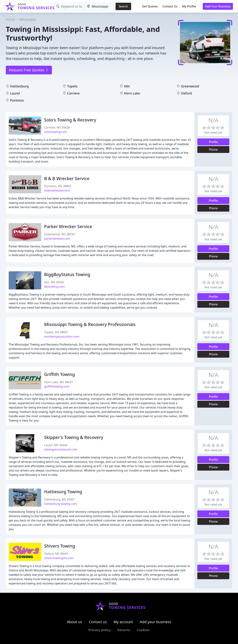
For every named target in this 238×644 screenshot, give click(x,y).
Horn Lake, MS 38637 (59, 382)
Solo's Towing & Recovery (70, 120)
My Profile (189, 6)
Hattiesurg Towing (63, 492)
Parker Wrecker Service (68, 226)
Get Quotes (150, 6)
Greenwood (190, 86)
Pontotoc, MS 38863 (58, 186)
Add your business (155, 622)
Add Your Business (218, 6)
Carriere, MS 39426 (57, 127)
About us (75, 622)
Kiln (127, 86)
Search (123, 6)
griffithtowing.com (57, 386)
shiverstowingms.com (59, 558)
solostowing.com (56, 132)
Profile (213, 142)
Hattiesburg (19, 86)
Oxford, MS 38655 (56, 554)
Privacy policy (100, 630)
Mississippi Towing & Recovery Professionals (90, 324)
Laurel (15, 93)
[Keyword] (70, 6)
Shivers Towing (60, 546)
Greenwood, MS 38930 (59, 234)
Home (10, 19)
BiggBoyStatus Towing (67, 274)
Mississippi (28, 19)
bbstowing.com (55, 287)
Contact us (98, 622)
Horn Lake (132, 93)
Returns (124, 630)
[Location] (100, 6)
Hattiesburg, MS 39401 (60, 499)
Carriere (73, 93)
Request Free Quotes (29, 70)
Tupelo (72, 86)
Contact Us (170, 6)
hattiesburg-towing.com (60, 504)
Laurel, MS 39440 (56, 445)
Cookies (143, 630)
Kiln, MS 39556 (54, 282)
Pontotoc (17, 100)
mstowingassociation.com (62, 336)
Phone (213, 150)
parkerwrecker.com (57, 239)
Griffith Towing (60, 374)
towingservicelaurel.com (61, 449)
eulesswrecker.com (57, 190)
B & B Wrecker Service (67, 178)
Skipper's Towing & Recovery (74, 437)
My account (123, 622)
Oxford (186, 93)
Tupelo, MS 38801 (56, 332)
